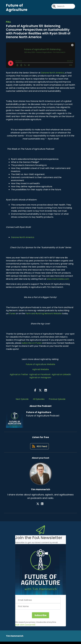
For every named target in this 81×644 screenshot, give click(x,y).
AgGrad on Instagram (40, 379)
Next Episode (22, 400)
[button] (41, 572)
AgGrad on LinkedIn (61, 375)
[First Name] (38, 609)
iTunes (12, 315)
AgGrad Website (41, 370)
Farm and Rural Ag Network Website (44, 315)
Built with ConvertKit (25, 627)
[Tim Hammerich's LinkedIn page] (42, 506)
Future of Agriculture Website (40, 365)
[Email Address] (38, 602)
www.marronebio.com (58, 280)
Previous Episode (57, 400)
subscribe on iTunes (32, 344)
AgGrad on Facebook (40, 375)
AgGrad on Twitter (19, 375)
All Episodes (39, 400)
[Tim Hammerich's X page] (39, 506)
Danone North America (53, 74)
